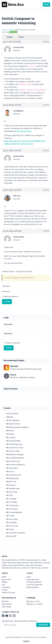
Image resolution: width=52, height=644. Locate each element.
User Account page (24, 131)
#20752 (46, 105)
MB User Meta (10, 522)
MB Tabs (8, 495)
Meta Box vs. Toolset (34, 604)
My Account (6, 579)
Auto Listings (6, 607)
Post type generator (34, 582)
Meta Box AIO (10, 536)
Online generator (33, 579)
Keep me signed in (11, 296)
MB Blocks (9, 431)
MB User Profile (11, 526)
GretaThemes (7, 604)
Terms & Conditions (40, 637)
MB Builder (9, 434)
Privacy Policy (28, 637)
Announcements (11, 414)
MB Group (9, 471)
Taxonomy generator (34, 585)
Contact (5, 590)
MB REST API (10, 482)
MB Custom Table (12, 451)
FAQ (3, 585)
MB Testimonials (11, 505)
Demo (29, 577)
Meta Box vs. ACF (33, 601)
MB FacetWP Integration (14, 458)
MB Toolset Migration (13, 512)
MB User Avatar (11, 519)
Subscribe (43, 625)
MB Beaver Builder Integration (16, 427)
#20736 (46, 42)
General (11, 30)
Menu (46, 4)
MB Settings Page (12, 488)
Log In (7, 302)
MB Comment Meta (12, 441)
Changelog (6, 587)
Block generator (33, 587)
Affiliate (5, 582)
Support (4, 30)
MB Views (9, 529)
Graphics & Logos (8, 592)
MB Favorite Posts (12, 461)
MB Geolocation (11, 468)
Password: (6, 291)
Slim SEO (5, 601)
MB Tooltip (9, 516)
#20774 (46, 190)
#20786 (46, 231)
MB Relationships (11, 478)
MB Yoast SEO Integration (15, 533)
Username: (6, 286)
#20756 (46, 151)
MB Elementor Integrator (14, 454)
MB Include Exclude (12, 475)
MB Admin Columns (12, 424)
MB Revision (10, 485)
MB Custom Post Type (13, 448)
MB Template (10, 499)
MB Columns (10, 437)
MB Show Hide (11, 492)
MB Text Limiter (11, 509)
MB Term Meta (10, 502)
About (4, 577)
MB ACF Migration (12, 420)
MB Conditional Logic (13, 444)
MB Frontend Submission (14, 465)
